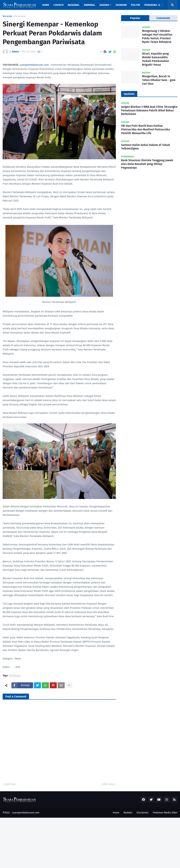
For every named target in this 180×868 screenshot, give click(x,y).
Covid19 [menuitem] (58, 5)
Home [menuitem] (46, 5)
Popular (135, 18)
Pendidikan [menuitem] (152, 5)
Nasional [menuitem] (74, 5)
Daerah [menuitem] (104, 5)
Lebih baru (10, 784)
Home (116, 813)
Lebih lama (108, 784)
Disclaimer (143, 813)
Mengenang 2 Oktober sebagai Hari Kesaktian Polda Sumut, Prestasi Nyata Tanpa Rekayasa (157, 36)
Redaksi (128, 813)
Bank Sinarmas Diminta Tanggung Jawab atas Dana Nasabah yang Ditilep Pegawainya (147, 164)
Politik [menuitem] (136, 5)
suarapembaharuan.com (34, 65)
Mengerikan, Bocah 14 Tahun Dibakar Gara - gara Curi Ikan (159, 80)
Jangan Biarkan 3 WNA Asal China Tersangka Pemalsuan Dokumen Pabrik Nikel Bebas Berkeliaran (149, 110)
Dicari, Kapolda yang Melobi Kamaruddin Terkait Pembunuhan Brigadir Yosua (155, 59)
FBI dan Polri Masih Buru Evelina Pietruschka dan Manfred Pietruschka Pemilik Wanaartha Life (146, 129)
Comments (163, 18)
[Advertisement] (90, 842)
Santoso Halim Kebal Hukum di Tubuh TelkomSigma (146, 147)
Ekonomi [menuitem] (121, 5)
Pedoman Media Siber (165, 813)
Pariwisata (20, 16)
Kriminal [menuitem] (90, 5)
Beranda (7, 16)
